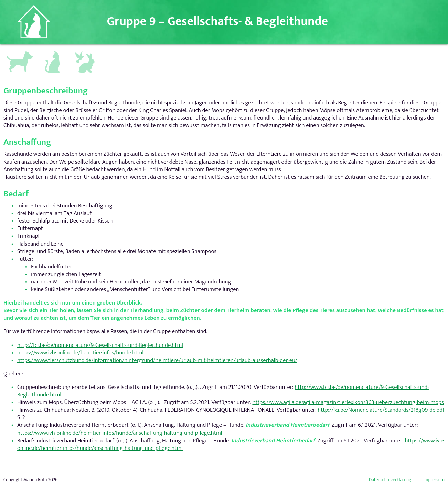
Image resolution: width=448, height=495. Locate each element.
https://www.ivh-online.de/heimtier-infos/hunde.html (80, 353)
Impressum (434, 480)
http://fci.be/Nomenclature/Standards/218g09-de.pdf (381, 410)
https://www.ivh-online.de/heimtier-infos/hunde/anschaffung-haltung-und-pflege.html (120, 433)
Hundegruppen (19, 53)
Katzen (50, 51)
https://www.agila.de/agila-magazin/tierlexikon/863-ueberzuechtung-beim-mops (348, 402)
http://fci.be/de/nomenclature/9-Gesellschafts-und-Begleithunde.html (100, 345)
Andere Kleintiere (86, 54)
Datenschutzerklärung (390, 480)
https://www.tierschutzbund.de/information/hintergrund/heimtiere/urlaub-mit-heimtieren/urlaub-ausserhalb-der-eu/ (157, 360)
